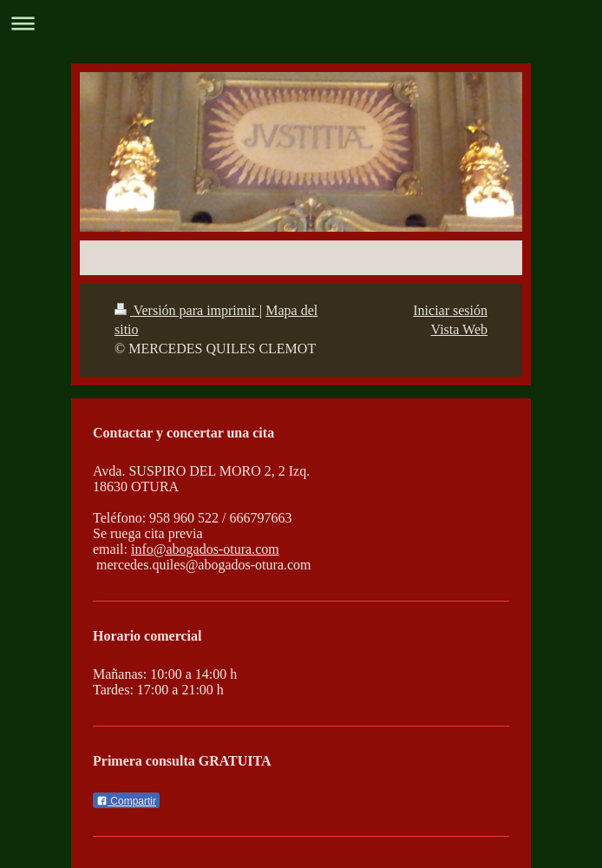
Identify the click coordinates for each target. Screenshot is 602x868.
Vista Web (459, 329)
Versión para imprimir (187, 310)
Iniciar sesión (450, 310)
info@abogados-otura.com (205, 549)
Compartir (126, 801)
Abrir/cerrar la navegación (301, 23)
